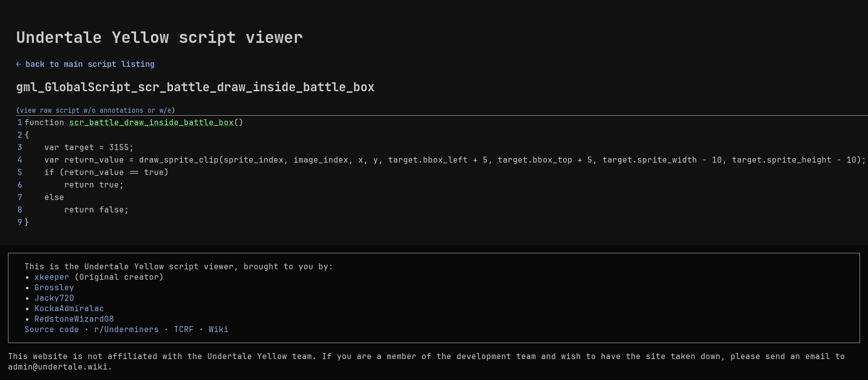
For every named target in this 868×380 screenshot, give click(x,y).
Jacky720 (54, 298)
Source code (52, 329)
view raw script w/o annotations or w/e (96, 110)
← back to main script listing (85, 64)
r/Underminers (127, 329)
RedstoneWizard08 (74, 319)
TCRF (184, 329)
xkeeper (52, 277)
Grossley (54, 287)
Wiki (219, 329)
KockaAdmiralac (69, 308)
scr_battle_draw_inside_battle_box (151, 122)
